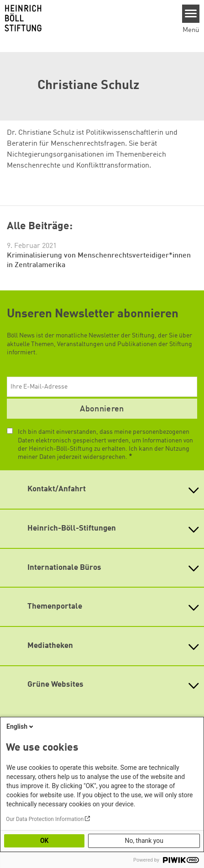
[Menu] (191, 14)
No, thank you (144, 841)
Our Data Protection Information (45, 819)
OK (44, 841)
